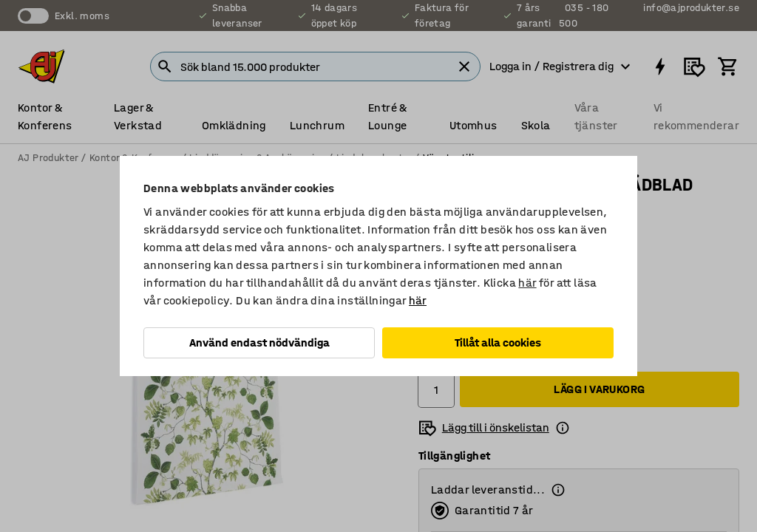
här (527, 283)
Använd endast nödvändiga (259, 342)
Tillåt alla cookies (498, 342)
